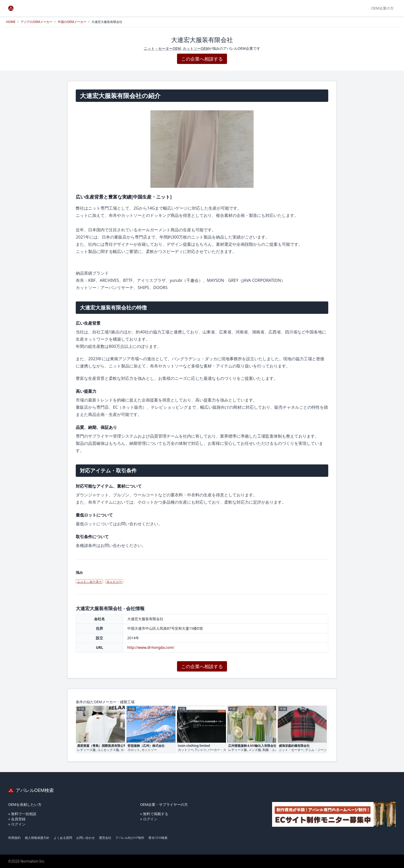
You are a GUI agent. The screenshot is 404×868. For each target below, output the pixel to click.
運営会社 (105, 838)
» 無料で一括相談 (22, 814)
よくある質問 (63, 838)
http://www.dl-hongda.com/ (151, 647)
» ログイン (17, 824)
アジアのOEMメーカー (36, 22)
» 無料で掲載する (154, 814)
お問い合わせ (86, 838)
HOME (11, 22)
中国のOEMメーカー (72, 22)
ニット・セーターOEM (162, 48)
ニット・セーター (89, 581)
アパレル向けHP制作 (130, 838)
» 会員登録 (17, 819)
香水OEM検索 (158, 838)
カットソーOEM (196, 48)
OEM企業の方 (382, 8)
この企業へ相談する (202, 59)
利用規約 (14, 838)
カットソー (114, 581)
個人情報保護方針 (37, 838)
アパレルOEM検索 (31, 790)
